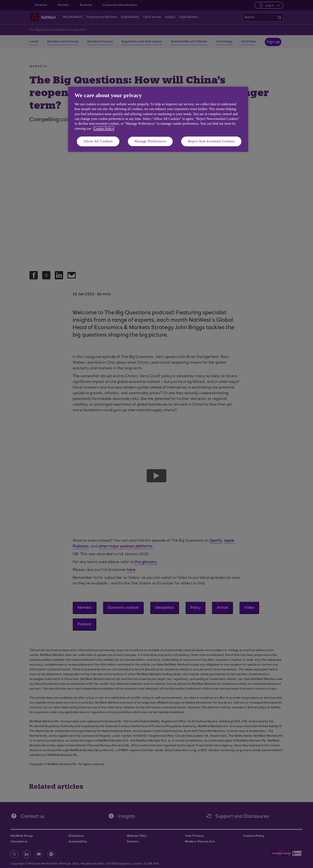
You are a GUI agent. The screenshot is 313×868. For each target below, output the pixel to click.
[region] (158, 119)
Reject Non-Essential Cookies (211, 141)
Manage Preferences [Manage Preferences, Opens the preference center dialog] (150, 141)
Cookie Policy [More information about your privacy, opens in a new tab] (104, 129)
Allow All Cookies (98, 141)
